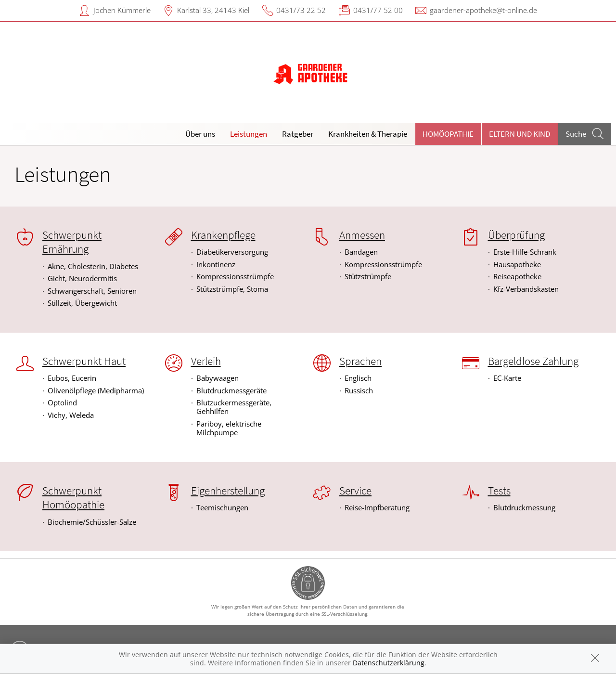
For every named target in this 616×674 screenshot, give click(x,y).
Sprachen (360, 361)
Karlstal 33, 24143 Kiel (213, 10)
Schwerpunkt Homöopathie (73, 498)
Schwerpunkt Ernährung (72, 242)
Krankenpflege (223, 235)
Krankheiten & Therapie (368, 134)
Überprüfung (516, 235)
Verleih (206, 361)
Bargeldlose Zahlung (533, 361)
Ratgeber (298, 134)
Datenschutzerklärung (389, 663)
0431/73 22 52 (301, 10)
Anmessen (362, 235)
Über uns (200, 134)
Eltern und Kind (520, 134)
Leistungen (249, 134)
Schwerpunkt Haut (84, 361)
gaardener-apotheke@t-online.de (483, 10)
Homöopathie (448, 134)
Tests (499, 491)
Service (355, 491)
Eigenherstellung (228, 491)
